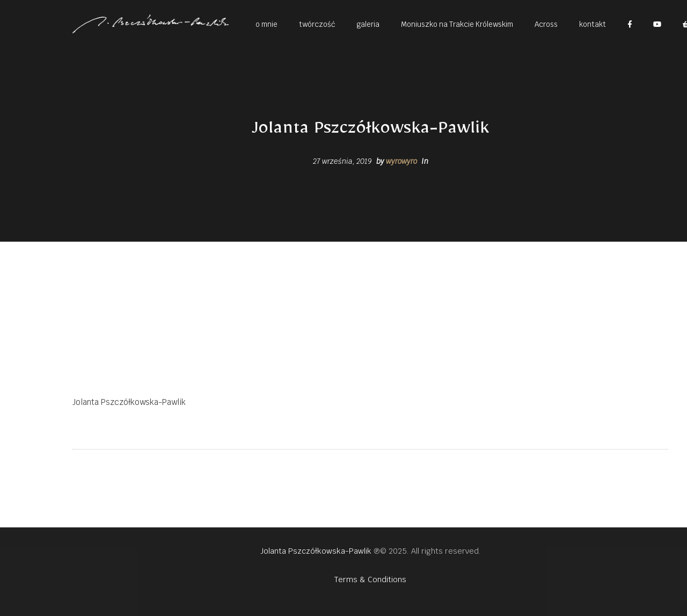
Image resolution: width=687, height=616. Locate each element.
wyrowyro (401, 161)
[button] (266, 24)
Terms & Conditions (370, 579)
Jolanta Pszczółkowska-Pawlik (316, 551)
